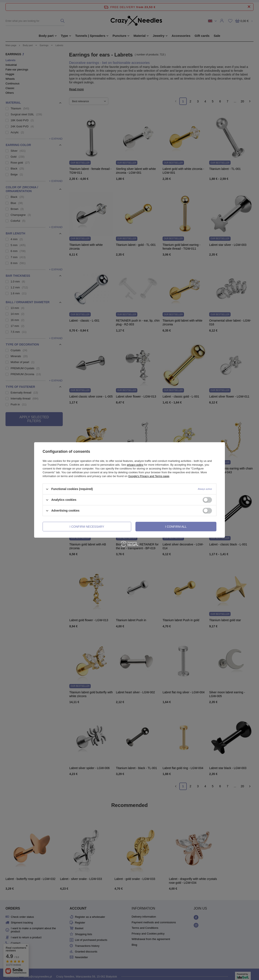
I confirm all (176, 527)
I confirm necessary (87, 527)
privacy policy (135, 465)
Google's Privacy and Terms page (149, 476)
